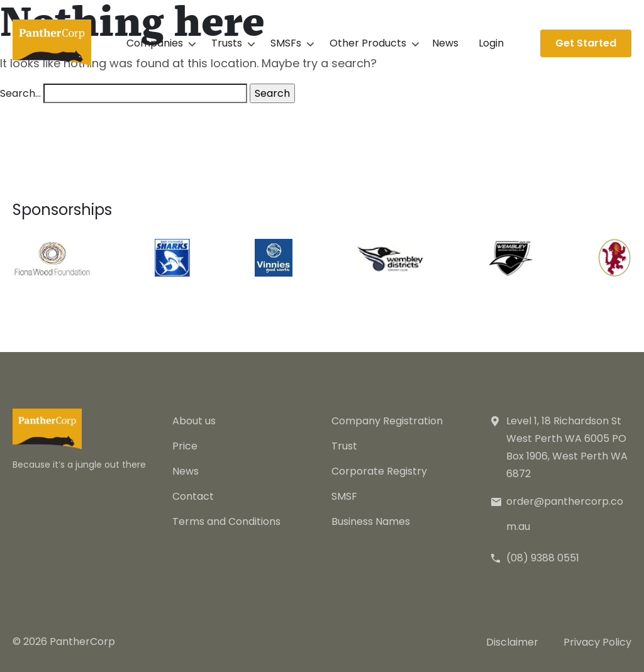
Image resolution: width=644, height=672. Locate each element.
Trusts (227, 43)
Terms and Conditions (226, 521)
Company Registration (387, 421)
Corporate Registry (379, 471)
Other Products (368, 43)
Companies (155, 43)
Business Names (371, 521)
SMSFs (286, 43)
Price (185, 446)
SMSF (344, 496)
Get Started (586, 43)
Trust (344, 446)
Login (491, 43)
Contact (193, 496)
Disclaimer (512, 642)
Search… (20, 93)
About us (194, 421)
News (445, 43)
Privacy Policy (597, 642)
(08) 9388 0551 (543, 558)
